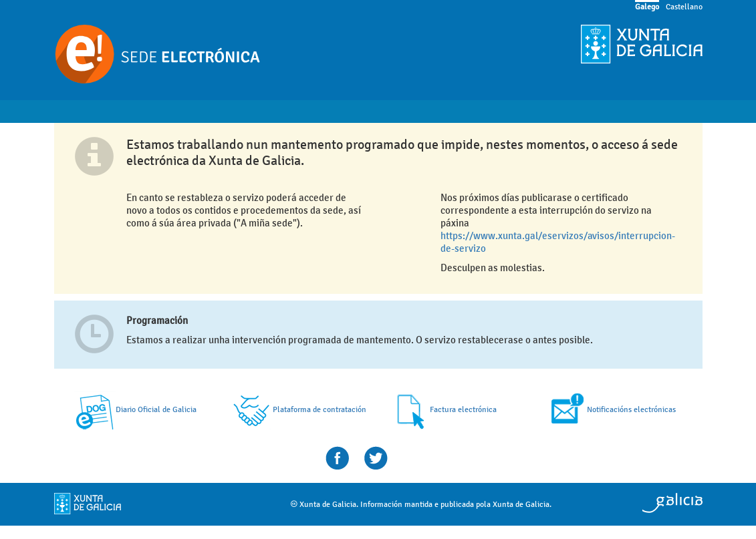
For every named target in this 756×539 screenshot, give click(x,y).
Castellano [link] (684, 7)
